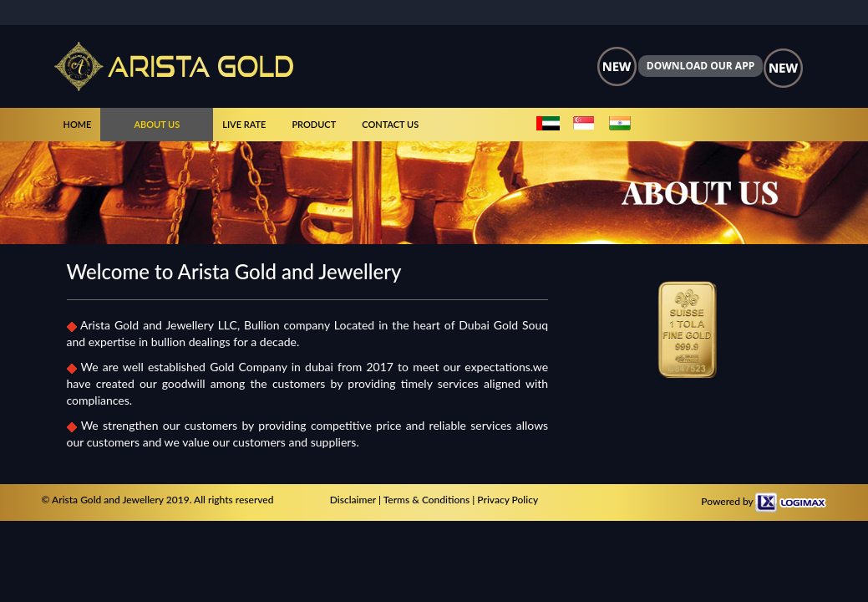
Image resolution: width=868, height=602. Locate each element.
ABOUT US (157, 124)
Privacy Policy (508, 500)
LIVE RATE (244, 124)
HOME (78, 124)
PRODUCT (314, 124)
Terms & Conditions (427, 500)
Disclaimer (353, 500)
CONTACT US (390, 124)
